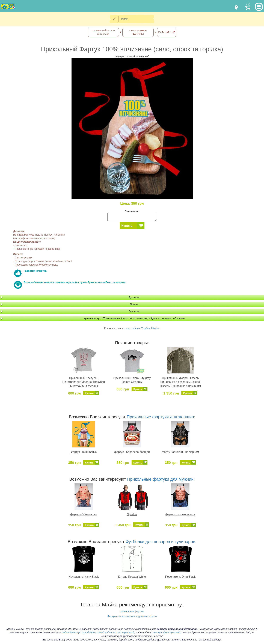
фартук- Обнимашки (84, 514)
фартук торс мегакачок (180, 514)
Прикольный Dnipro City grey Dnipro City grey (132, 380)
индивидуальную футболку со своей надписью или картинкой (98, 633)
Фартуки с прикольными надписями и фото (132, 616)
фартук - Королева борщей (132, 452)
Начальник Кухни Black (84, 577)
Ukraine (155, 328)
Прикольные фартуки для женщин (160, 417)
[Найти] (114, 19)
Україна (145, 328)
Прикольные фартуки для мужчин (160, 479)
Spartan (132, 514)
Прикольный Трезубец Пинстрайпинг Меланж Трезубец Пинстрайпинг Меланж (84, 382)
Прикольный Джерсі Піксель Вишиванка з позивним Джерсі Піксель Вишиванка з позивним (180, 382)
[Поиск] (137, 19)
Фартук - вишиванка (84, 452)
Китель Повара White (132, 577)
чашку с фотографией (167, 633)
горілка (136, 328)
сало (128, 328)
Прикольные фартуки (132, 612)
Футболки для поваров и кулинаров (160, 542)
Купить (127, 226)
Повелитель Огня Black (180, 577)
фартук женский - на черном (180, 452)
